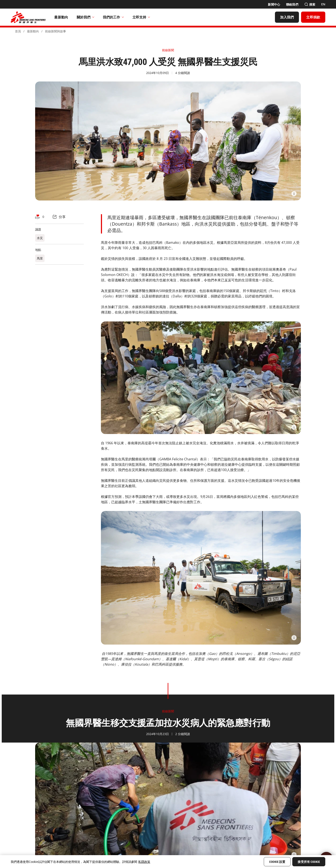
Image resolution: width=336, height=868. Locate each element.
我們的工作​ (113, 17)
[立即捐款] (313, 17)
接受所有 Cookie (309, 862)
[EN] (323, 4)
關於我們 (85, 17)
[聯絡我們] (292, 4)
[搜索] (310, 4)
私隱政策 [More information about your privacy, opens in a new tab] (144, 862)
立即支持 (141, 17)
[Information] (294, 194)
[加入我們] (287, 17)
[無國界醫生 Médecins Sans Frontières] (28, 17)
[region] (168, 862)
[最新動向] (61, 17)
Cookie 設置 (277, 862)
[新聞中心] (274, 4)
